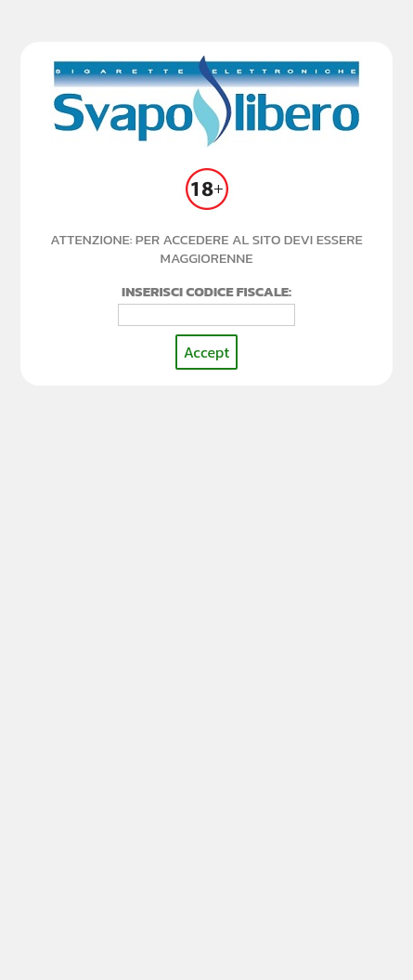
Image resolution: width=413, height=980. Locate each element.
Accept (206, 352)
